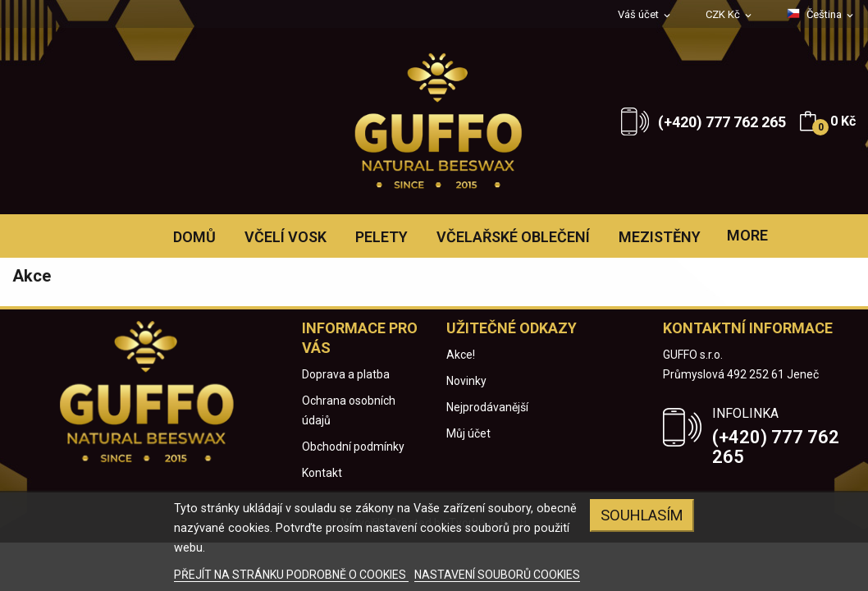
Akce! (461, 355)
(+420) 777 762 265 (722, 122)
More (747, 235)
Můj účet (468, 433)
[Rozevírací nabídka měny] (730, 15)
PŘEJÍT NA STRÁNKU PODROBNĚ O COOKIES (291, 575)
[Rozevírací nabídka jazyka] (821, 15)
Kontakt (322, 473)
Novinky (466, 381)
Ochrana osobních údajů (349, 410)
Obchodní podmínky (353, 447)
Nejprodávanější (487, 407)
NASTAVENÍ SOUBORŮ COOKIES (497, 575)
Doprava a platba (346, 374)
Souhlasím (642, 515)
